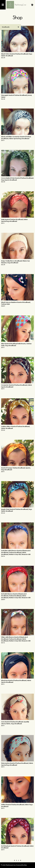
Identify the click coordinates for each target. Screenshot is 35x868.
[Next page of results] (21, 860)
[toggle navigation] (3, 5)
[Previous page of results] (15, 860)
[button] (10, 27)
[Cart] (32, 5)
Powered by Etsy (21, 865)
